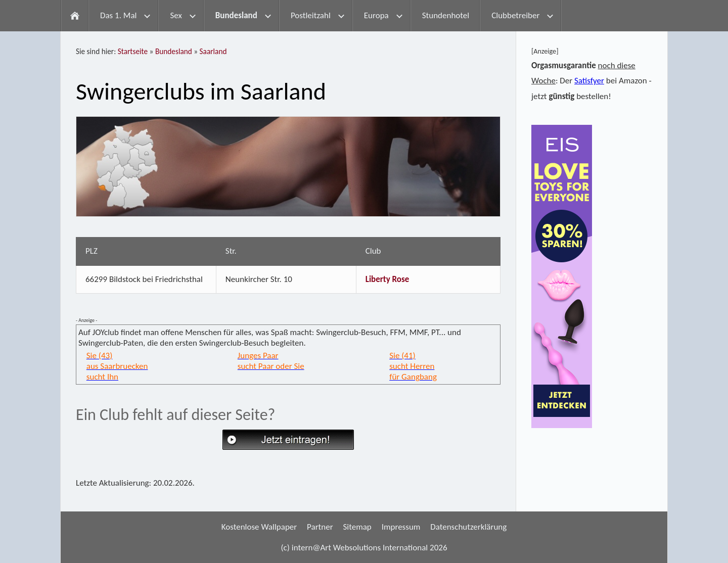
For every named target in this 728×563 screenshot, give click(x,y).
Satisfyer (589, 81)
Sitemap (357, 527)
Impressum (401, 527)
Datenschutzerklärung (468, 527)
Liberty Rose (388, 279)
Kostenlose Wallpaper (259, 527)
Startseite (133, 51)
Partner (320, 527)
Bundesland (174, 51)
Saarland (213, 51)
